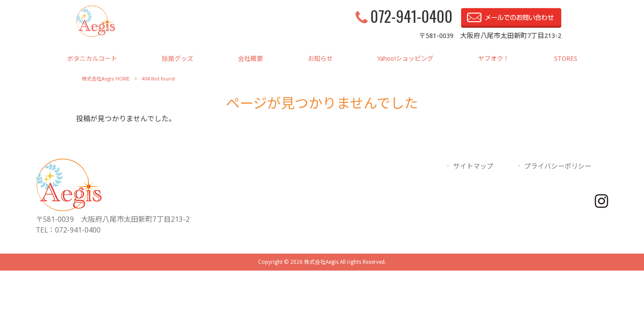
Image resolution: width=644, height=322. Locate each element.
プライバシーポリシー (558, 166)
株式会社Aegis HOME (106, 79)
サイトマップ (473, 166)
